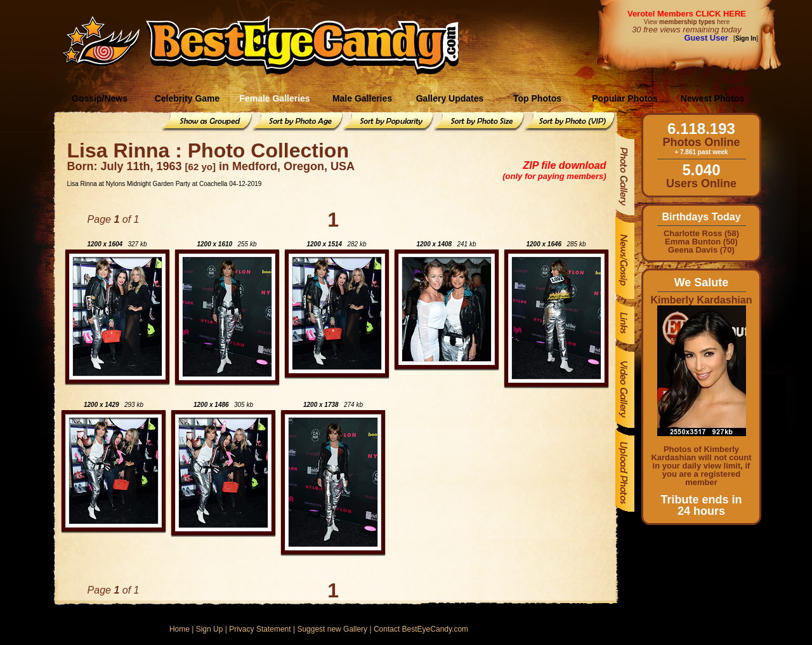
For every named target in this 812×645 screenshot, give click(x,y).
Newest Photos (712, 98)
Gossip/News (100, 98)
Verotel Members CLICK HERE (687, 14)
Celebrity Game (187, 98)
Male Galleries (362, 98)
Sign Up (210, 629)
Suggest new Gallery (332, 629)
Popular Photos (625, 98)
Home (180, 629)
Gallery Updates (450, 98)
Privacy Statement (260, 629)
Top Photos (537, 98)
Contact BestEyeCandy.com (421, 629)
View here (687, 22)
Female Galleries (274, 98)
